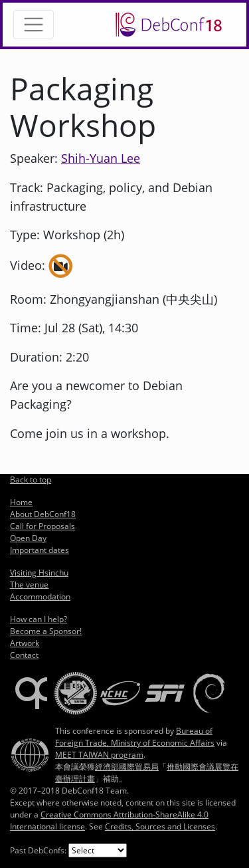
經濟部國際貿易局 (127, 767)
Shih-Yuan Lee (101, 158)
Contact (24, 655)
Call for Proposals (42, 526)
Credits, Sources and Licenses (160, 826)
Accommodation (40, 597)
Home (21, 502)
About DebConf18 (43, 514)
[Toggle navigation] (34, 25)
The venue (29, 585)
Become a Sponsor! (46, 631)
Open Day (28, 538)
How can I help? (39, 619)
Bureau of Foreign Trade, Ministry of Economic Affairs (135, 737)
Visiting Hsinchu (39, 573)
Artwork (25, 643)
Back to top (31, 480)
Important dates (40, 550)
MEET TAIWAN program (99, 755)
